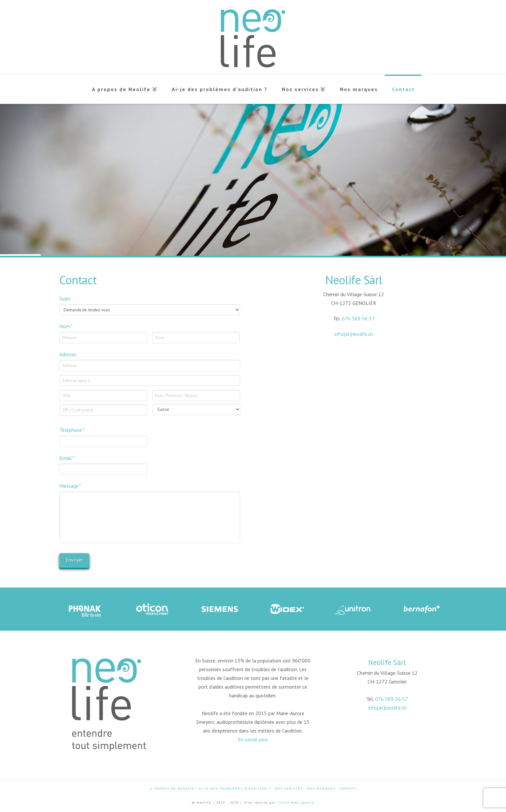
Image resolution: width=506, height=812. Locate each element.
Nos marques (321, 789)
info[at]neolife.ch (354, 334)
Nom (66, 326)
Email (67, 458)
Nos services (289, 789)
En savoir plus (253, 739)
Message (70, 486)
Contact (348, 789)
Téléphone (72, 430)
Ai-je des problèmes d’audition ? (235, 789)
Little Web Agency (296, 802)
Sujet (65, 298)
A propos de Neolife (172, 789)
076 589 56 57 (358, 318)
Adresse (68, 354)
